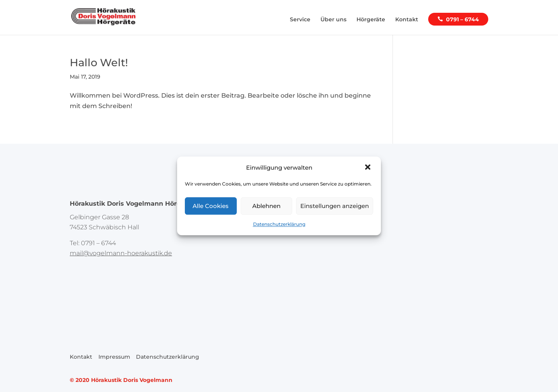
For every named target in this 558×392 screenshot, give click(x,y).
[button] (369, 168)
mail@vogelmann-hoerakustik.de (121, 253)
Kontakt (407, 20)
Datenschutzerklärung (279, 224)
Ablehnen (266, 206)
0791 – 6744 (462, 20)
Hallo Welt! (99, 63)
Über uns (333, 20)
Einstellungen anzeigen (335, 206)
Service (300, 20)
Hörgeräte (371, 20)
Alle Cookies (211, 206)
